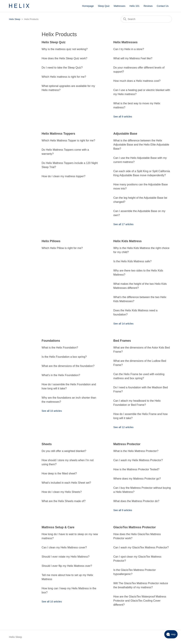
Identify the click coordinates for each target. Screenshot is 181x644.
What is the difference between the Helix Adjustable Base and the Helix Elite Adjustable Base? (141, 145)
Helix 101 (134, 6)
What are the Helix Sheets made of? (64, 501)
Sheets (47, 444)
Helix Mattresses (125, 42)
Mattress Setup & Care (58, 527)
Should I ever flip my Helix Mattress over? (67, 566)
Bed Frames (122, 341)
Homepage (88, 6)
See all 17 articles (123, 224)
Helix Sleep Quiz (54, 42)
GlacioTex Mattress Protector (135, 527)
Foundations (51, 341)
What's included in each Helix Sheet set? (66, 483)
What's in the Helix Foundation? (61, 375)
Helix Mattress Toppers (58, 134)
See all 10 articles (52, 411)
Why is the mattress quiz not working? (65, 49)
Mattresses (119, 6)
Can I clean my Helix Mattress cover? (64, 547)
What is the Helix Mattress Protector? (136, 451)
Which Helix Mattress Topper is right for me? (68, 141)
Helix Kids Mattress (127, 241)
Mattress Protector (127, 444)
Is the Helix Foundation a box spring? (64, 357)
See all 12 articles (123, 427)
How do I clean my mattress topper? (63, 176)
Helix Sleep (15, 19)
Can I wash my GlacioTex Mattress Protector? (141, 547)
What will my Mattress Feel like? (133, 58)
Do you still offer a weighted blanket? (64, 451)
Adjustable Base (125, 134)
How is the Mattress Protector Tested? (136, 469)
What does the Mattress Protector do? (136, 501)
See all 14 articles (123, 324)
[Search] (146, 19)
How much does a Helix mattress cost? (137, 81)
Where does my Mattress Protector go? (137, 479)
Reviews (148, 6)
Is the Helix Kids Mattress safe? (132, 261)
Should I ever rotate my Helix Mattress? (66, 557)
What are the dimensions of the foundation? (68, 366)
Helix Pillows (51, 241)
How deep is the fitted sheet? (59, 473)
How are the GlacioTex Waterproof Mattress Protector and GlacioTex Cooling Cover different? (140, 601)
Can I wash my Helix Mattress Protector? (138, 460)
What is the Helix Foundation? (60, 348)
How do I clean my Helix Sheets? (62, 492)
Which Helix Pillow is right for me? (62, 248)
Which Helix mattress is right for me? (64, 77)
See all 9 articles (123, 116)
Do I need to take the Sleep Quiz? (62, 68)
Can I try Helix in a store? (129, 49)
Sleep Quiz (104, 6)
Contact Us (163, 6)
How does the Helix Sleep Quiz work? (64, 58)
